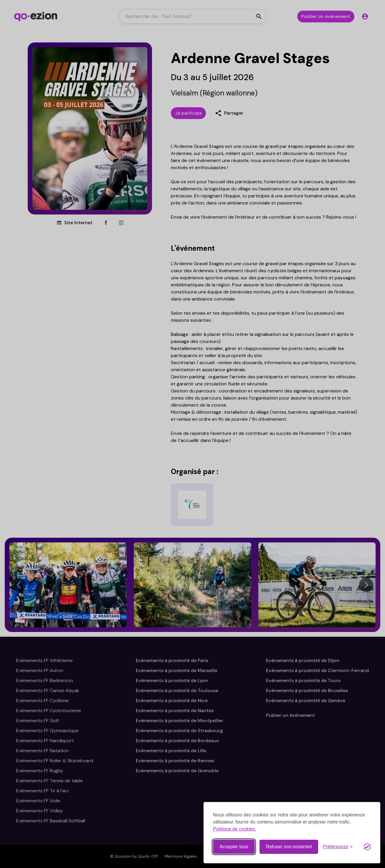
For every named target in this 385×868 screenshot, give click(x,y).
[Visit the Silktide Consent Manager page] (367, 846)
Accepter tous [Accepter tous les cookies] (234, 846)
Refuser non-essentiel (289, 846)
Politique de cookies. (235, 829)
